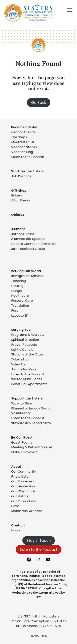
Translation (20, 306)
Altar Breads (21, 200)
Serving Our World (26, 271)
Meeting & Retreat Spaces (32, 447)
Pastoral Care (22, 301)
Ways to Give (21, 403)
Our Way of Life (23, 491)
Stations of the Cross (28, 354)
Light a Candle (22, 350)
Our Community (24, 472)
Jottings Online (23, 234)
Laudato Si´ (20, 316)
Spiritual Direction (25, 340)
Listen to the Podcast (28, 157)
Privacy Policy (38, 636)
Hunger (17, 291)
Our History (20, 496)
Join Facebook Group (28, 249)
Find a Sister (21, 477)
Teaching (18, 281)
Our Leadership (23, 486)
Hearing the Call (24, 132)
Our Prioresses (23, 481)
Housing (17, 286)
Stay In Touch (39, 540)
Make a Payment (24, 452)
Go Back (39, 103)
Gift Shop (19, 191)
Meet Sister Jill (22, 142)
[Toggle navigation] (70, 10)
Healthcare (20, 296)
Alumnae (18, 229)
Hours (16, 530)
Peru (15, 311)
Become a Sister (24, 127)
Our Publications (24, 501)
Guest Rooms (22, 442)
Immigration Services (28, 276)
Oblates (18, 215)
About (16, 467)
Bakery (17, 195)
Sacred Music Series (27, 379)
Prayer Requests (24, 345)
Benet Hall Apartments (29, 384)
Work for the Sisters (27, 171)
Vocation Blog (22, 152)
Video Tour (20, 364)
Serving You (21, 330)
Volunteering (21, 413)
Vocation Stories (24, 147)
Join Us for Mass (24, 369)
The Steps (19, 137)
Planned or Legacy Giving (31, 408)
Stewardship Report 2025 (31, 423)
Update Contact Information (34, 244)
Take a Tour (20, 359)
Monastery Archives (27, 511)
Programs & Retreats (28, 335)
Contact (18, 525)
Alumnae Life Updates (28, 239)
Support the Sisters (27, 398)
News (15, 506)
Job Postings (21, 176)
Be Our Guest (22, 437)
